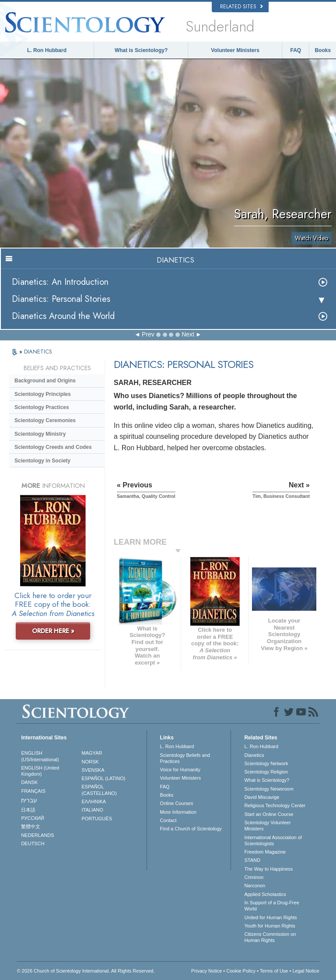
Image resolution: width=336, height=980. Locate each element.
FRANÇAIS (33, 791)
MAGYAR (92, 753)
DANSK (29, 782)
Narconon (255, 885)
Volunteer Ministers (235, 50)
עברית (29, 800)
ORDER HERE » (53, 631)
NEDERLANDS (37, 835)
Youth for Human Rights (269, 926)
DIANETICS (38, 352)
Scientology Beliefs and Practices (185, 758)
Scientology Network (266, 763)
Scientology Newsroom (269, 789)
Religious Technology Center (275, 805)
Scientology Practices (42, 407)
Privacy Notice (206, 971)
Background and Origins (45, 381)
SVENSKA (93, 770)
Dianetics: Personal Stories (61, 299)
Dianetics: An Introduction (60, 282)
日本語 (28, 810)
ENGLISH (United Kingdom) (40, 771)
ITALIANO (93, 810)
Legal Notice (306, 971)
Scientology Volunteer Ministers (267, 826)
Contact (168, 820)
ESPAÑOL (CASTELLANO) (99, 790)
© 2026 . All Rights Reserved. (86, 971)
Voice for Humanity (180, 770)
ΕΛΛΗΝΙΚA (94, 801)
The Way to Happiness (268, 869)
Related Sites (241, 7)
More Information (178, 812)
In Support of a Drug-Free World (271, 906)
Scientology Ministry (40, 434)
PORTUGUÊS (97, 819)
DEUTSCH (33, 843)
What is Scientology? (141, 50)
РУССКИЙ (32, 818)
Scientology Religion (266, 772)
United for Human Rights (270, 917)
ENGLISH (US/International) (40, 756)
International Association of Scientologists (273, 840)
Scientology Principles (43, 394)
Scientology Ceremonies (45, 420)
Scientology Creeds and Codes (53, 447)
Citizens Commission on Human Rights (270, 937)
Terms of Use (274, 971)
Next (188, 334)
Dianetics (254, 755)
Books (323, 50)
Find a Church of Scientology (191, 829)
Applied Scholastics (265, 894)
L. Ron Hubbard (47, 50)
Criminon (254, 877)
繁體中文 (31, 826)
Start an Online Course (269, 814)
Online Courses (177, 803)
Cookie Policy (241, 971)
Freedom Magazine (265, 852)
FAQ (296, 50)
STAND (252, 860)
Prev (148, 334)
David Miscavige (262, 797)
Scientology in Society (42, 461)
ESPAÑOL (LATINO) (104, 778)
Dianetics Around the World (63, 316)
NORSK (90, 762)
